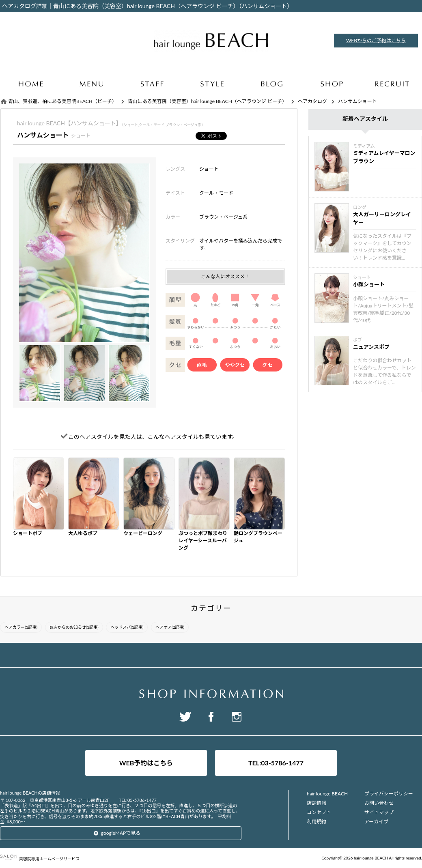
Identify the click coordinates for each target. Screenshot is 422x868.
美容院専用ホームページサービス (40, 859)
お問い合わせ (379, 803)
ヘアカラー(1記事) (21, 627)
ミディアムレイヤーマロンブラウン (384, 157)
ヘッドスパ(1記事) (127, 627)
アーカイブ (376, 822)
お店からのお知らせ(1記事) (74, 627)
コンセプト (319, 812)
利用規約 (316, 822)
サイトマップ (379, 812)
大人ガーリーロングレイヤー (382, 218)
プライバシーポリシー (389, 794)
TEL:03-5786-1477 (276, 763)
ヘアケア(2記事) (170, 627)
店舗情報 (316, 803)
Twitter (185, 717)
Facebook (211, 717)
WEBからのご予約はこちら (376, 40)
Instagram (237, 717)
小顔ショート (369, 284)
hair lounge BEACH (327, 794)
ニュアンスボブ (371, 347)
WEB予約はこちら (146, 763)
